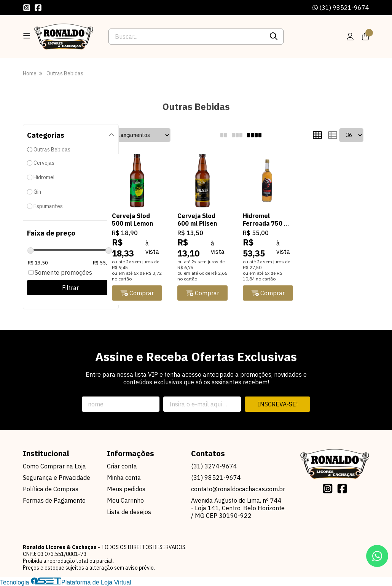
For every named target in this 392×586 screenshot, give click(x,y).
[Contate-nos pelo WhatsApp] (377, 556)
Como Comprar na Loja (54, 466)
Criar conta (122, 466)
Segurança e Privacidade (57, 478)
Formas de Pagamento (54, 500)
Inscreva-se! (278, 404)
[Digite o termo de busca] (186, 37)
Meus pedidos (126, 489)
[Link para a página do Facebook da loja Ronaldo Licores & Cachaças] (38, 8)
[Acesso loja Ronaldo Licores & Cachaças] (350, 37)
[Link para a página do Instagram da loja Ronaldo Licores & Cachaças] (27, 8)
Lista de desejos (129, 512)
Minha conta (124, 478)
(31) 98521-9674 (341, 8)
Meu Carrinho (125, 500)
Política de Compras (51, 489)
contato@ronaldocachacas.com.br (238, 489)
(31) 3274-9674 (214, 466)
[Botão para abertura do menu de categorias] (27, 36)
